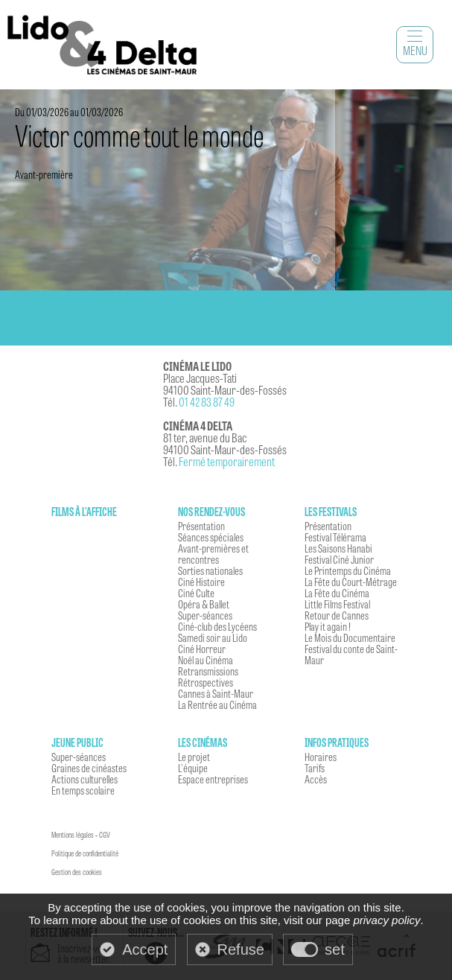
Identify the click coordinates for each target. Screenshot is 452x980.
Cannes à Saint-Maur (216, 693)
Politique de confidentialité (85, 853)
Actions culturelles (85, 779)
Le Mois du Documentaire (350, 637)
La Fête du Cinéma (337, 593)
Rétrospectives (206, 682)
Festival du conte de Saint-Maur (351, 654)
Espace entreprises (213, 779)
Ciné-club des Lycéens (217, 626)
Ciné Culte (196, 593)
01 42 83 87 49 (207, 402)
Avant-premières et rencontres (213, 554)
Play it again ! (328, 626)
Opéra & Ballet (204, 604)
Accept (145, 949)
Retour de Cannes (337, 615)
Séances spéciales (211, 537)
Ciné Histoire (201, 582)
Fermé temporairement (227, 461)
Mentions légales (73, 835)
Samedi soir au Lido (213, 637)
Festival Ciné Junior (339, 559)
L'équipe (193, 768)
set (335, 949)
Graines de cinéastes (89, 768)
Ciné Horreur (202, 649)
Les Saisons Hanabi (338, 548)
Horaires (321, 757)
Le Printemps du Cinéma (348, 570)
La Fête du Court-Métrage (351, 582)
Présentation (201, 526)
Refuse (241, 949)
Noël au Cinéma (206, 660)
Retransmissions (208, 671)
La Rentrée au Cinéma (217, 704)
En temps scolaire (83, 790)
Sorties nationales (210, 570)
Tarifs (315, 768)
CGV (105, 835)
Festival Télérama (335, 537)
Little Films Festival (337, 604)
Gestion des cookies (77, 872)
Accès (316, 779)
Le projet (194, 757)
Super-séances (205, 615)
